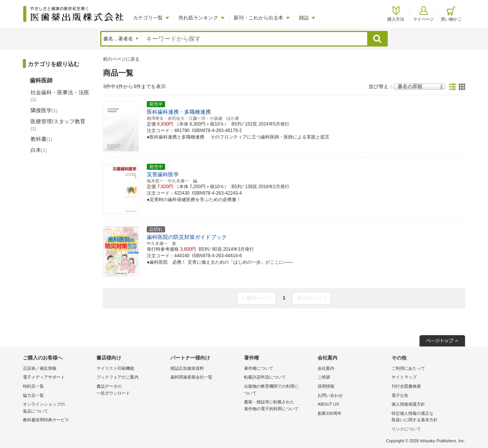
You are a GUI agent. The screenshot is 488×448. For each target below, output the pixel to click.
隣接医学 (44, 110)
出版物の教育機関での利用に (279, 390)
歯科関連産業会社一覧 (191, 377)
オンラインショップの (58, 408)
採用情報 (326, 386)
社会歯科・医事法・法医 (60, 96)
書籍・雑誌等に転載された (279, 406)
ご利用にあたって (408, 368)
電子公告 (400, 395)
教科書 (41, 139)
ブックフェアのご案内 (117, 377)
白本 (39, 150)
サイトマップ (404, 377)
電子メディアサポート (44, 377)
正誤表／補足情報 (40, 368)
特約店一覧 (33, 386)
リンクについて (406, 429)
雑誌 (304, 18)
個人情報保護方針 (408, 404)
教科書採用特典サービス (46, 420)
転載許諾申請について (265, 377)
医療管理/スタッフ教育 (58, 125)
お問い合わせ (330, 395)
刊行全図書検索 (406, 386)
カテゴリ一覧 (148, 18)
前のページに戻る (121, 59)
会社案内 (326, 368)
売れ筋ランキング (198, 18)
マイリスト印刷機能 (115, 368)
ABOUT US (328, 404)
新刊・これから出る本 (258, 18)
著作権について (259, 368)
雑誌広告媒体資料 (187, 368)
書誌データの (131, 390)
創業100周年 (329, 413)
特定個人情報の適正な (426, 417)
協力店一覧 (33, 395)
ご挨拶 (324, 377)
